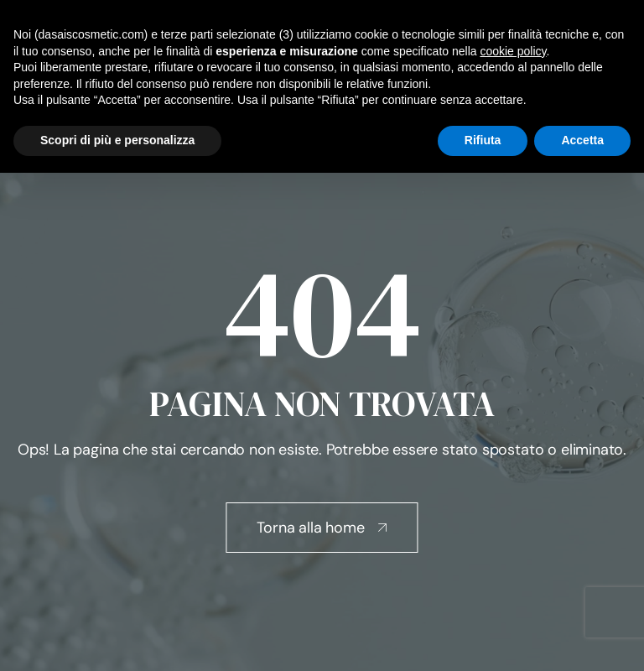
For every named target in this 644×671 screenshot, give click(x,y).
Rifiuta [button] (483, 140)
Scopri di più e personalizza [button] (117, 140)
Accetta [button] (582, 140)
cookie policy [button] (513, 51)
